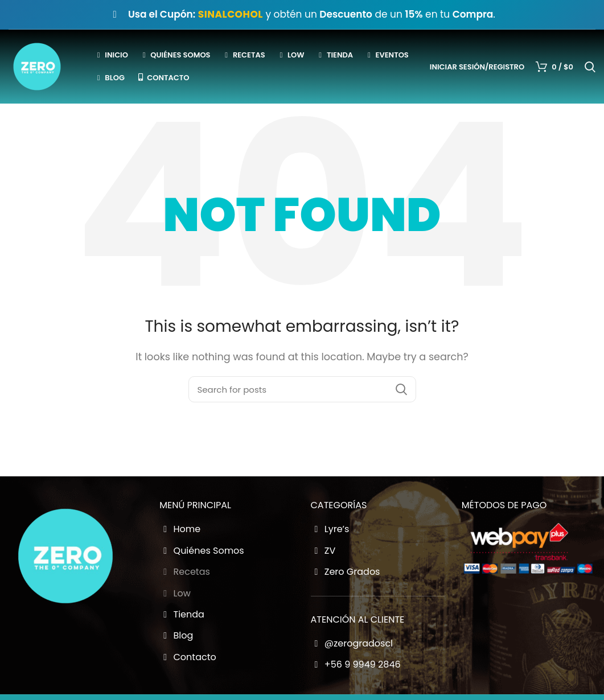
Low (175, 594)
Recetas (185, 572)
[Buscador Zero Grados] (302, 389)
